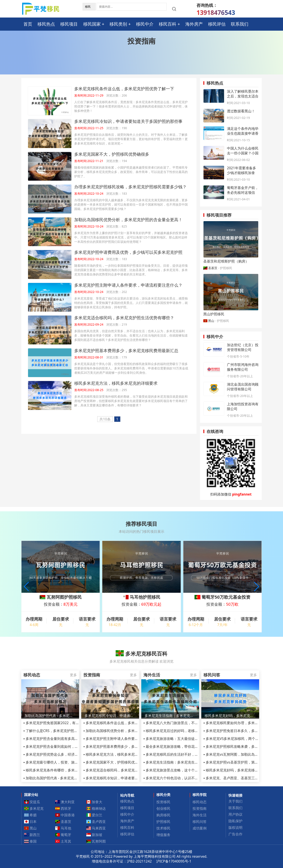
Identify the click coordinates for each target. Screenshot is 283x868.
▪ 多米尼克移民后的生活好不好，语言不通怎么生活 (183, 754)
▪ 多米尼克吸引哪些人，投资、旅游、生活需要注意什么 (67, 762)
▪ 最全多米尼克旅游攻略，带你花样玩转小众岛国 (181, 746)
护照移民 (163, 822)
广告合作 (235, 834)
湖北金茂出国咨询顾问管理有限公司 (243, 387)
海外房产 (194, 24)
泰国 (30, 841)
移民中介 (145, 24)
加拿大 (94, 802)
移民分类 (163, 795)
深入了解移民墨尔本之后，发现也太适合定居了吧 (243, 96)
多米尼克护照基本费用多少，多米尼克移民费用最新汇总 (126, 350)
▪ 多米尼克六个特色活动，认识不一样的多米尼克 (181, 778)
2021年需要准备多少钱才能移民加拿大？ (241, 173)
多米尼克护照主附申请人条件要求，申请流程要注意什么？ (128, 285)
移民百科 (168, 24)
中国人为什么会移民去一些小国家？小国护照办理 (243, 153)
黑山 (211, 321)
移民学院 (200, 795)
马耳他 (63, 828)
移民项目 (69, 24)
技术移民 (163, 828)
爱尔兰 (94, 815)
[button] (257, 587)
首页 (28, 24)
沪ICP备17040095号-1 (174, 861)
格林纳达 (96, 808)
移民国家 (92, 24)
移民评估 (217, 24)
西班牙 (63, 808)
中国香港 (65, 815)
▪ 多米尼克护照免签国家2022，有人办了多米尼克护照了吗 (69, 723)
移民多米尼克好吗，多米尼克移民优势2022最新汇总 (230, 716)
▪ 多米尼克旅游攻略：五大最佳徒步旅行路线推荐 (181, 739)
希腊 (30, 815)
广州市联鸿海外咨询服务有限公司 (243, 367)
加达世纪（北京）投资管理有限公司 (243, 347)
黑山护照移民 (214, 314)
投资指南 (200, 808)
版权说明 (235, 827)
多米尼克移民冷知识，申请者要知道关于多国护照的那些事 (128, 121)
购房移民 (163, 815)
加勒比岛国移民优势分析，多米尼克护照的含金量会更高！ (128, 220)
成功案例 (200, 828)
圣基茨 (213, 268)
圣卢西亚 (96, 822)
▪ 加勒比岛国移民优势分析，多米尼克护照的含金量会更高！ (130, 731)
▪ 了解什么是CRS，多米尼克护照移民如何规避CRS (62, 731)
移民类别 (118, 24)
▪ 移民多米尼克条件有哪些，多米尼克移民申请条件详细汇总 (70, 770)
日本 (30, 822)
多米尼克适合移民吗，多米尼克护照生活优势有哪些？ (124, 318)
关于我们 (235, 801)
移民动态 (200, 802)
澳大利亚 (65, 802)
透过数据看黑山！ (241, 111)
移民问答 (200, 822)
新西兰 (32, 835)
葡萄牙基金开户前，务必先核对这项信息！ (243, 192)
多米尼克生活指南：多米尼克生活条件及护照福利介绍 (170, 716)
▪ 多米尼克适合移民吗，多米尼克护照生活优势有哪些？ (127, 770)
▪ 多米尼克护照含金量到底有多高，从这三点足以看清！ (67, 739)
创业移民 (163, 808)
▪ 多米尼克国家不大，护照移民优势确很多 (116, 762)
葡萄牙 (63, 835)
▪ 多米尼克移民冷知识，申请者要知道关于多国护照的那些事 (130, 778)
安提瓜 (32, 802)
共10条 (105, 419)
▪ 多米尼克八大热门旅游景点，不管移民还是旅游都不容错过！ (192, 723)
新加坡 (94, 835)
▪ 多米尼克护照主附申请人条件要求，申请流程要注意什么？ (130, 739)
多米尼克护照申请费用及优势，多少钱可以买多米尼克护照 (128, 252)
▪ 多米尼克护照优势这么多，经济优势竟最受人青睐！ (65, 754)
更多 (73, 675)
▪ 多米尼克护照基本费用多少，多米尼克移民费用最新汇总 (128, 746)
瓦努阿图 (96, 841)
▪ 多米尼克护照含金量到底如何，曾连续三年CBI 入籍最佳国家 (72, 746)
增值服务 (163, 835)
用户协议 (235, 814)
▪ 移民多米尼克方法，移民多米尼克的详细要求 (120, 754)
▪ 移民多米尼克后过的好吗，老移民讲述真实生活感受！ (187, 731)
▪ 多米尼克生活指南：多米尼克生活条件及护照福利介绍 (187, 762)
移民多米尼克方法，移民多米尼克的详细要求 (116, 383)
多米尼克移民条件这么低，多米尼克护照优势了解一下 (124, 89)
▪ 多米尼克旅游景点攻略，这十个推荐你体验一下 (181, 770)
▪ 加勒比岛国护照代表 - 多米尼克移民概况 (56, 778)
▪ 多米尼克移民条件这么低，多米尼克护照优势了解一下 (127, 723)
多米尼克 (34, 808)
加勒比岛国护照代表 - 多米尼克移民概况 (50, 716)
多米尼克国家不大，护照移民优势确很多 (112, 154)
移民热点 (46, 24)
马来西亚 (96, 828)
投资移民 (163, 802)
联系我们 (240, 24)
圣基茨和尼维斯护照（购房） (226, 261)
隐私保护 (235, 821)
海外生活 (200, 815)
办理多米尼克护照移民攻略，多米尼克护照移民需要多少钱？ (130, 187)
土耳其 (63, 841)
